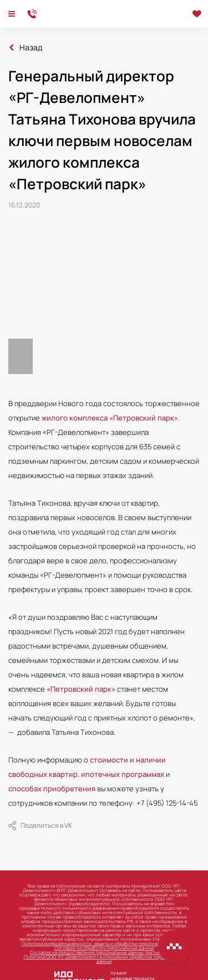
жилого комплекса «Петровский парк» (110, 418)
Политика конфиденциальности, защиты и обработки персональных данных (104, 943)
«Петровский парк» (81, 689)
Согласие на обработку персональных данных (104, 948)
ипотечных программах (123, 774)
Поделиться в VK (40, 826)
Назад (31, 48)
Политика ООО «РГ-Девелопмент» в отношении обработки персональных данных (104, 959)
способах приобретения (52, 789)
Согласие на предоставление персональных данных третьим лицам (104, 952)
